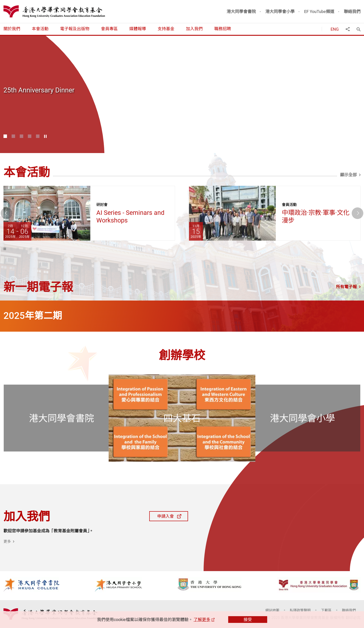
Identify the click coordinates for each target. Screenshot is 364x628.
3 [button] (21, 136)
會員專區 (109, 29)
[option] (182, 94)
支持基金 (166, 29)
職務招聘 (223, 29)
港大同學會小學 (280, 11)
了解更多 (202, 619)
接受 (248, 619)
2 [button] (13, 136)
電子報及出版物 (75, 29)
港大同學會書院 (241, 11)
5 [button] (38, 136)
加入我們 (194, 29)
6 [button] (43, 249)
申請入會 (160, 516)
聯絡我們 (352, 11)
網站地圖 (272, 610)
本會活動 (40, 29)
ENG (335, 29)
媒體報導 (138, 29)
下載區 (326, 610)
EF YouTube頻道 (319, 11)
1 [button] (5, 136)
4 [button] (30, 136)
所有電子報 (346, 287)
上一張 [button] (12, 213)
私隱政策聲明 (300, 610)
